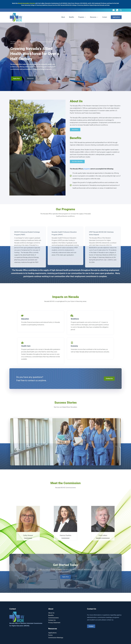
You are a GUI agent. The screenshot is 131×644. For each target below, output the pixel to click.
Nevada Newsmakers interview (26, 3)
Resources (94, 17)
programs (87, 169)
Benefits (72, 17)
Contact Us (52, 620)
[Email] (114, 10)
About (63, 17)
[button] (65, 484)
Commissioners (53, 618)
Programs (82, 17)
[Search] (121, 10)
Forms (50, 635)
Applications (116, 17)
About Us (51, 613)
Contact (105, 17)
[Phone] (117, 10)
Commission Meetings (56, 638)
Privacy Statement (54, 623)
